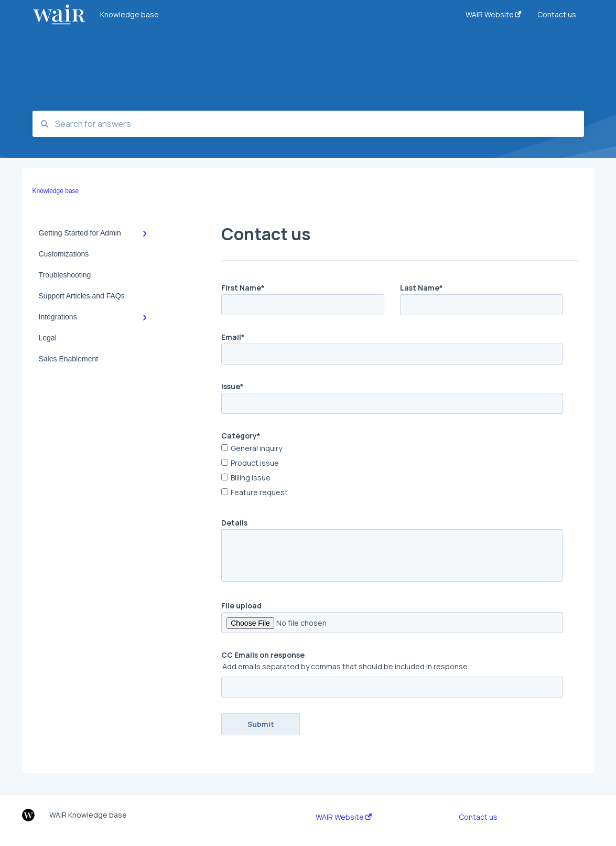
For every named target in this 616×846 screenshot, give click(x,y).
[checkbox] (392, 472)
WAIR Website (344, 817)
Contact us (478, 817)
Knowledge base (129, 14)
